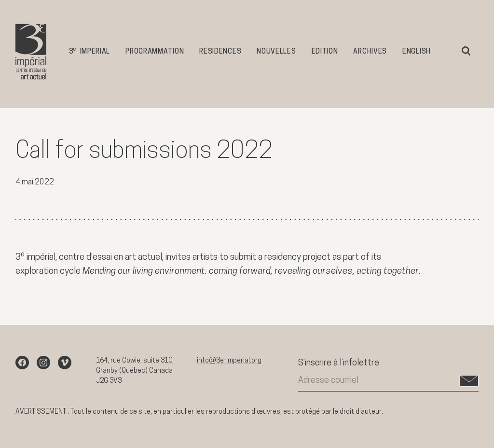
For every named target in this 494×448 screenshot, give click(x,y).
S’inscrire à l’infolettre (339, 363)
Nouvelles (276, 52)
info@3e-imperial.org (229, 361)
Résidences (220, 52)
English (417, 52)
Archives (370, 52)
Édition (325, 52)
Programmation (155, 52)
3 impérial (89, 51)
